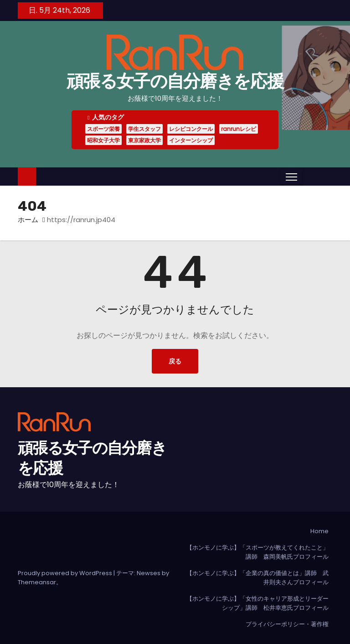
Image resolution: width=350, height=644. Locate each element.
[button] (309, 176)
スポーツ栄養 (103, 129)
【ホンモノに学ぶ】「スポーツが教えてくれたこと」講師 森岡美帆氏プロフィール (257, 552)
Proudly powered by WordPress (66, 573)
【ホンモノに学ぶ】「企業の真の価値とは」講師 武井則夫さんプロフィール (257, 578)
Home (319, 531)
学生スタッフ (144, 129)
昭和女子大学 (103, 140)
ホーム (28, 220)
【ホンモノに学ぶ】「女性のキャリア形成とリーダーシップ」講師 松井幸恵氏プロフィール (257, 603)
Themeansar (37, 582)
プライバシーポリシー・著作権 (287, 624)
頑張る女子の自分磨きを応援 (175, 81)
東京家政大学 (144, 140)
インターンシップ (191, 140)
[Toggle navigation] (291, 177)
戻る (175, 361)
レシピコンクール (191, 129)
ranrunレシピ (239, 129)
